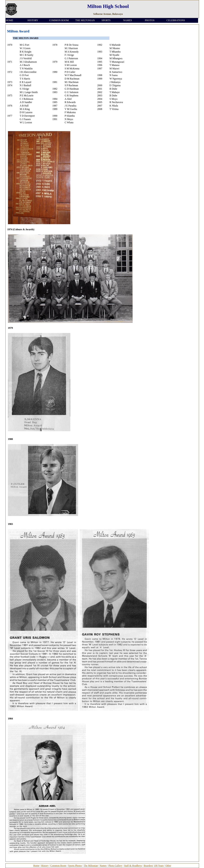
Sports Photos (75, 866)
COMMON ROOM (59, 20)
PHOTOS (150, 20)
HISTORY (33, 20)
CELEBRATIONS (176, 20)
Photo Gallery (115, 866)
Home (36, 866)
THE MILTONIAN (85, 20)
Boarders (148, 866)
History (45, 866)
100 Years (159, 866)
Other (168, 866)
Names (103, 866)
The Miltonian (91, 866)
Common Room (58, 866)
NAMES (128, 20)
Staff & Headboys (133, 866)
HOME (10, 20)
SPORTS (106, 20)
